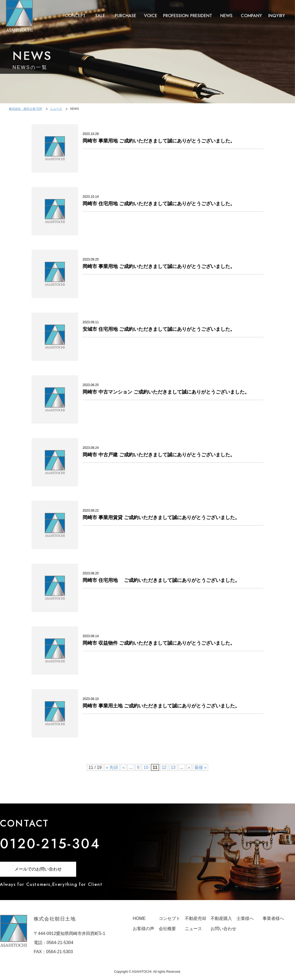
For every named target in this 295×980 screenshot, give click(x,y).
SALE (100, 11)
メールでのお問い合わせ (38, 869)
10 (146, 767)
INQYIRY (277, 11)
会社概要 (167, 929)
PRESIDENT (201, 11)
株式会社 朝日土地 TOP (25, 109)
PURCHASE (126, 11)
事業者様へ (273, 918)
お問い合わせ (223, 929)
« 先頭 (112, 767)
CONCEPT (75, 11)
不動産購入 (221, 918)
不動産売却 (196, 918)
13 (173, 767)
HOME (139, 918)
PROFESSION (176, 11)
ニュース (56, 109)
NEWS (226, 11)
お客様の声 (143, 929)
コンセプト (169, 918)
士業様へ (245, 918)
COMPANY (251, 11)
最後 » (200, 767)
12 (164, 767)
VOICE (151, 11)
